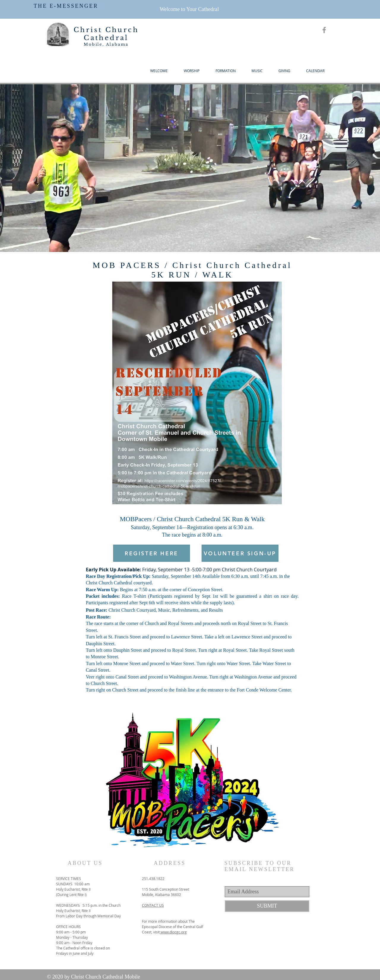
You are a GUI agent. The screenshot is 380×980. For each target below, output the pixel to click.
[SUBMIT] (267, 906)
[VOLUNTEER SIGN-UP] (240, 553)
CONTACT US (153, 905)
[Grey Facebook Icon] (324, 30)
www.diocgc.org (173, 932)
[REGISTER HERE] (152, 553)
